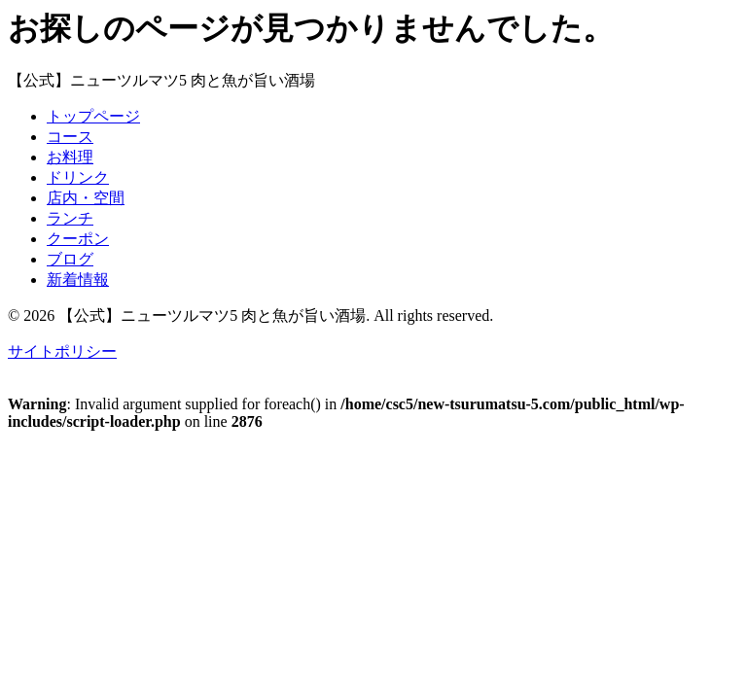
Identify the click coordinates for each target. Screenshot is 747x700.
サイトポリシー (62, 351)
